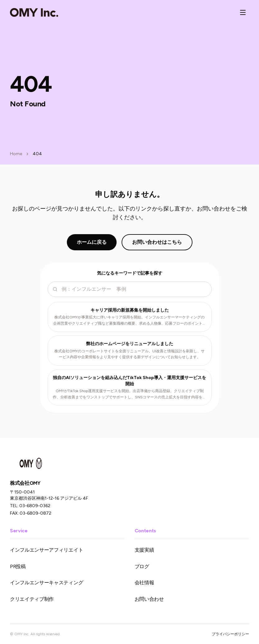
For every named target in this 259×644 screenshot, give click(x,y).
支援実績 (144, 550)
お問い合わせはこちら (157, 242)
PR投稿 (18, 566)
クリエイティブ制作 (32, 599)
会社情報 (144, 583)
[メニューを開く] (243, 12)
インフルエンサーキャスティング (46, 583)
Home (16, 154)
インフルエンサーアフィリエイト (46, 550)
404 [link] (37, 154)
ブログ (142, 566)
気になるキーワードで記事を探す (130, 273)
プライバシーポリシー (230, 634)
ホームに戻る (92, 242)
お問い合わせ (149, 599)
